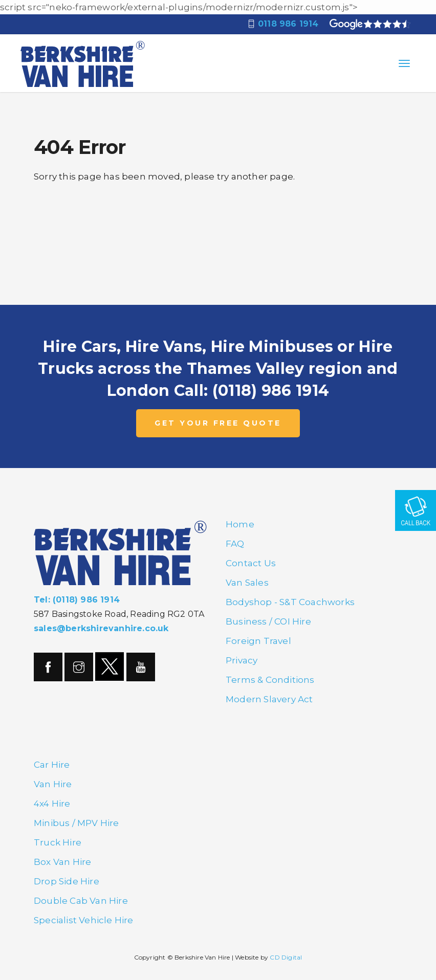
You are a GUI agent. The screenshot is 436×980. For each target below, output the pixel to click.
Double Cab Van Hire (81, 901)
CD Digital (286, 957)
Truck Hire (58, 842)
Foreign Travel (258, 641)
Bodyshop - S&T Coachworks (290, 602)
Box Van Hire (62, 862)
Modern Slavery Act (269, 699)
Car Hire (52, 765)
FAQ (235, 544)
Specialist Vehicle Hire (84, 920)
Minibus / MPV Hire (77, 823)
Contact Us (251, 563)
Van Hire (53, 784)
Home (240, 524)
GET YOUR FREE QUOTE (218, 423)
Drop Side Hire (67, 881)
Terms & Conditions (270, 680)
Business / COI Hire (268, 621)
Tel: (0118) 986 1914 (77, 600)
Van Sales (247, 583)
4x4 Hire (52, 804)
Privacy (242, 660)
